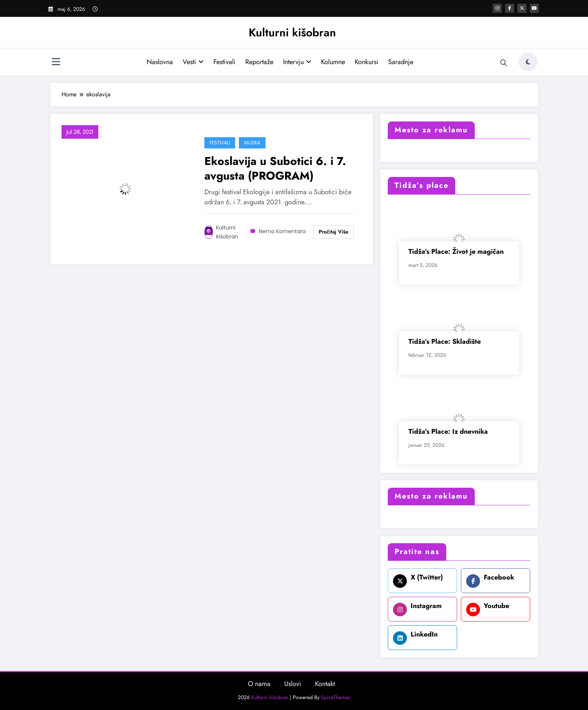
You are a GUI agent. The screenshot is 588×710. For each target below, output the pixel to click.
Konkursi (367, 62)
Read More (334, 232)
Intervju (297, 62)
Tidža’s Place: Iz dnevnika (448, 431)
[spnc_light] (528, 62)
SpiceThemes (336, 697)
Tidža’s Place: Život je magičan (456, 252)
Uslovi (293, 684)
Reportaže (259, 62)
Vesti (193, 62)
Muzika (252, 143)
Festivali (224, 62)
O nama (259, 684)
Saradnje (401, 62)
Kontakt (325, 684)
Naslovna (160, 62)
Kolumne (333, 62)
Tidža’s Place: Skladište (445, 342)
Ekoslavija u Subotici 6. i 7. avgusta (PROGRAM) (275, 168)
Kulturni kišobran (292, 32)
